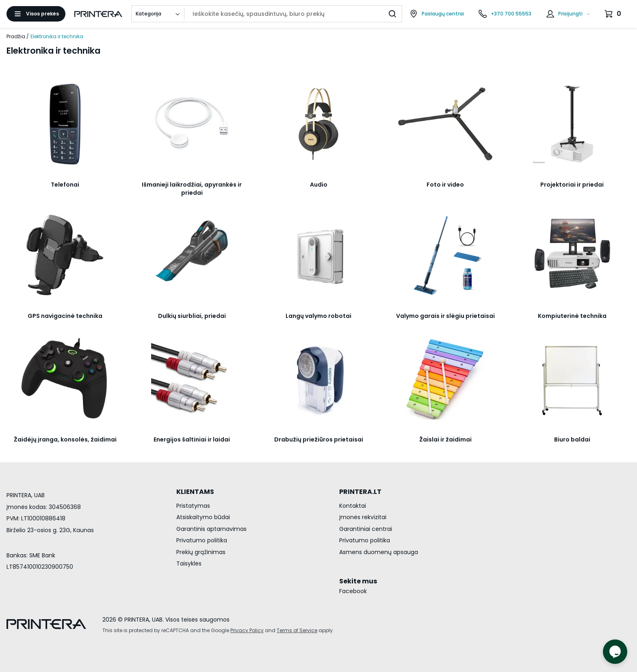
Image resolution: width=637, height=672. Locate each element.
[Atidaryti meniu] (36, 14)
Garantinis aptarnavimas (211, 529)
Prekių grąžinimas (201, 552)
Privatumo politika (202, 540)
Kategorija (148, 14)
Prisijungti (570, 14)
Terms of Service (297, 630)
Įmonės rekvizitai (363, 517)
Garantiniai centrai (366, 529)
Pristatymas (193, 506)
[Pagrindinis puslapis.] (98, 14)
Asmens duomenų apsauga (379, 552)
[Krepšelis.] (614, 14)
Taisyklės (189, 563)
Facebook (353, 591)
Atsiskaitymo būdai (203, 517)
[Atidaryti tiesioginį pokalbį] (615, 652)
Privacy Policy (247, 630)
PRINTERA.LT (360, 492)
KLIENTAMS (195, 492)
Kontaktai (353, 506)
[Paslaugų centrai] (437, 14)
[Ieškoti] (392, 14)
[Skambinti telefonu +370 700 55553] (505, 14)
